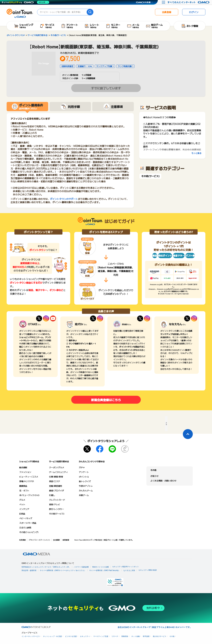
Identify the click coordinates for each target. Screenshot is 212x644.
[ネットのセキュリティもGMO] (25, 2)
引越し (52, 495)
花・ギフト (24, 490)
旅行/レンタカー (56, 509)
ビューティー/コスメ (29, 477)
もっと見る (196, 153)
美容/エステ (54, 481)
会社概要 (56, 540)
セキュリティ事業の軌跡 (148, 570)
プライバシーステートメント (39, 540)
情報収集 (125, 636)
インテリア (24, 509)
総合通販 (23, 467)
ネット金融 (135, 636)
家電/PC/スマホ (26, 481)
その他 (172, 636)
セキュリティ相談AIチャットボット (125, 567)
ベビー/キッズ (26, 518)
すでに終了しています (106, 88)
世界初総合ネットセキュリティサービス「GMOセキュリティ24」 (46, 567)
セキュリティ (85, 636)
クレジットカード (57, 500)
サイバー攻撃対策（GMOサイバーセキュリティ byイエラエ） (63, 570)
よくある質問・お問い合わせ (163, 481)
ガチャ (82, 467)
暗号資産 (146, 636)
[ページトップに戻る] (188, 434)
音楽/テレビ (54, 504)
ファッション (25, 472)
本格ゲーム (84, 495)
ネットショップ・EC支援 (52, 636)
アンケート (84, 472)
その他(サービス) (150, 176)
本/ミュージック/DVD (29, 495)
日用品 (22, 514)
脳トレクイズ (85, 481)
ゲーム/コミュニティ (58, 472)
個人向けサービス (159, 636)
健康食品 (23, 486)
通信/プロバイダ (56, 490)
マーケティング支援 (101, 636)
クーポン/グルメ (57, 467)
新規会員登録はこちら (106, 400)
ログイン (194, 12)
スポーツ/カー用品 (28, 523)
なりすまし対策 (129, 570)
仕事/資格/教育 (56, 477)
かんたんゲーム (86, 490)
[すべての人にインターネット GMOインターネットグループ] (189, 2)
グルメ (22, 500)
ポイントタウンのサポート (64, 199)
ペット (22, 504)
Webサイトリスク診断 (101, 567)
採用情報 (66, 540)
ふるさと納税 (25, 527)
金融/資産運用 (55, 486)
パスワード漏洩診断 (81, 567)
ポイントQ (84, 477)
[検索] (90, 12)
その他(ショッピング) (29, 532)
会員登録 (167, 12)
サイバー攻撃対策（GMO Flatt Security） (105, 570)
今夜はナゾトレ (86, 486)
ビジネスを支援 (71, 636)
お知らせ (154, 476)
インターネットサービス (31, 636)
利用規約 (23, 540)
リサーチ (115, 636)
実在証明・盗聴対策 (29, 570)
